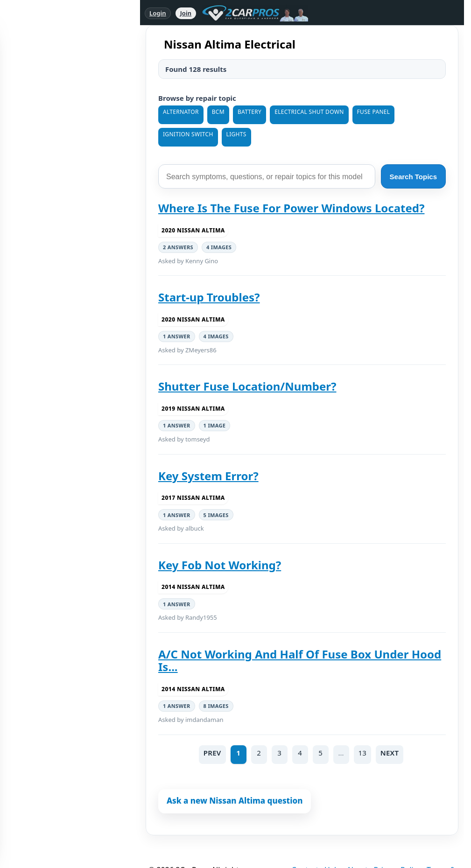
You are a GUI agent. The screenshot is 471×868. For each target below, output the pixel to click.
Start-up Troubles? (209, 297)
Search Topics (413, 177)
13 (362, 753)
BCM (218, 112)
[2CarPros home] (251, 13)
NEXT (390, 753)
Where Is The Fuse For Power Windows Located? (291, 208)
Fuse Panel (374, 112)
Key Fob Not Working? (220, 565)
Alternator (181, 112)
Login (158, 13)
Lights (236, 134)
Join (186, 13)
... (341, 753)
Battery (250, 112)
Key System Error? (208, 476)
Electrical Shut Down (309, 112)
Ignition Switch (188, 134)
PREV (212, 753)
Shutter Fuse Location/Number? (247, 386)
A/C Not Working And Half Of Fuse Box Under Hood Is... (300, 661)
